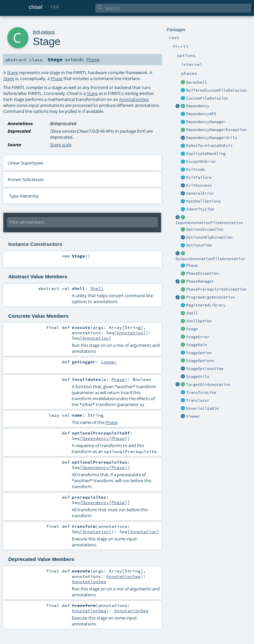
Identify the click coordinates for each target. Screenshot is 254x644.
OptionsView (199, 245)
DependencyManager (206, 122)
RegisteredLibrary (206, 305)
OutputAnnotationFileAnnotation (210, 259)
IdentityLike (200, 209)
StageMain (197, 345)
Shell (192, 313)
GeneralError (200, 193)
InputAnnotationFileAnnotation (209, 223)
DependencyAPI (201, 114)
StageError (198, 337)
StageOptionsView (205, 369)
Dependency (198, 106)
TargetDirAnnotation (208, 385)
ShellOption (199, 321)
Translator (198, 400)
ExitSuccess (199, 185)
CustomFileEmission (207, 98)
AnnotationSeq (134, 99)
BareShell (197, 82)
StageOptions (200, 361)
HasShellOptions (204, 201)
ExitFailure (199, 177)
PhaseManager (200, 281)
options (48, 32)
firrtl (36, 32)
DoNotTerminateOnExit (209, 146)
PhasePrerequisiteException (216, 289)
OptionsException (205, 229)
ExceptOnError (201, 161)
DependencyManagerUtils (212, 138)
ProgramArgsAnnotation (211, 297)
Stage (192, 329)
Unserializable (202, 408)
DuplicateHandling (206, 154)
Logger (109, 362)
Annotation (130, 333)
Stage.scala (61, 145)
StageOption (199, 353)
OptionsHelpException (209, 237)
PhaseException (202, 273)
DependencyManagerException (216, 130)
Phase (192, 265)
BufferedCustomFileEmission (216, 90)
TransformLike (201, 392)
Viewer (193, 416)
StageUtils (198, 377)
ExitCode (195, 169)
